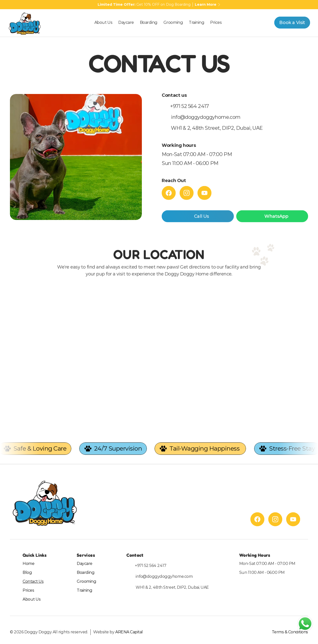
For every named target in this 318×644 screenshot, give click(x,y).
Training (84, 590)
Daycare (85, 564)
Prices (28, 590)
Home (28, 564)
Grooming (86, 581)
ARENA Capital (129, 632)
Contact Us (33, 581)
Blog (27, 572)
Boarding (86, 572)
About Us (32, 599)
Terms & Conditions (290, 632)
